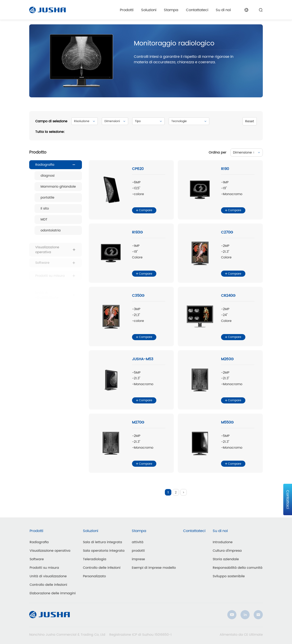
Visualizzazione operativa (50, 551)
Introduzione (223, 542)
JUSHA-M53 (143, 359)
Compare (144, 210)
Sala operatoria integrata (104, 551)
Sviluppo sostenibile (229, 576)
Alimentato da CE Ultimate (241, 635)
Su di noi (223, 10)
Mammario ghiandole (58, 187)
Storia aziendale (226, 559)
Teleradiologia (95, 559)
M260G (227, 359)
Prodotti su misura (44, 568)
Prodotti (127, 10)
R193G (137, 232)
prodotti (138, 551)
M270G (138, 422)
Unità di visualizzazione (48, 576)
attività (138, 542)
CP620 (138, 169)
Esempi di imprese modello (154, 568)
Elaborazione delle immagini (53, 593)
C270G (227, 232)
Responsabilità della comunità (238, 568)
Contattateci (197, 10)
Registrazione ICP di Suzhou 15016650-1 (140, 635)
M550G (227, 422)
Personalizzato (94, 576)
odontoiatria (51, 230)
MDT (44, 219)
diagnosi (48, 176)
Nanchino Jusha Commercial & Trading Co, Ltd (67, 635)
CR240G (228, 296)
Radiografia (45, 165)
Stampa (171, 10)
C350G (138, 296)
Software (37, 559)
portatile (47, 198)
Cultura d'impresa (227, 551)
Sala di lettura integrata (103, 542)
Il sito (45, 209)
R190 (225, 169)
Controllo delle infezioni (48, 585)
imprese (138, 559)
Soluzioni (149, 10)
